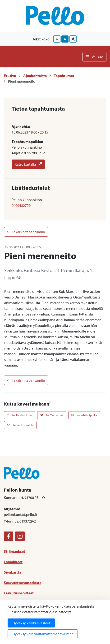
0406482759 (21, 205)
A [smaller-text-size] (57, 39)
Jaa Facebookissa (20, 415)
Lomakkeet (13, 562)
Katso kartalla (28, 164)
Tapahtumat (64, 76)
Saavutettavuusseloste (23, 583)
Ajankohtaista (35, 76)
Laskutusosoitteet (19, 593)
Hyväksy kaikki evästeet (31, 623)
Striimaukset (14, 551)
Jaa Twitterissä (52, 415)
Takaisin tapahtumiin (26, 232)
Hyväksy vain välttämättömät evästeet (43, 634)
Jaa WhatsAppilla (84, 415)
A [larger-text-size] (73, 39)
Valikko (94, 57)
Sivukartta (12, 572)
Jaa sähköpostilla (20, 425)
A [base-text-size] (65, 39)
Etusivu (10, 76)
